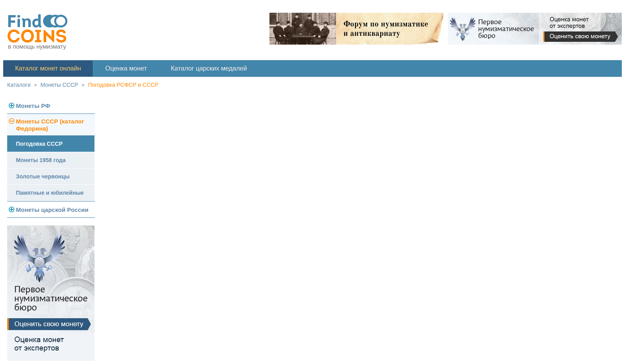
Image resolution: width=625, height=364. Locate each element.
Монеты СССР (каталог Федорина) (50, 125)
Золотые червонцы (43, 176)
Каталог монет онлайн (48, 68)
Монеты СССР (60, 85)
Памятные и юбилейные (50, 193)
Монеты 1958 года (41, 160)
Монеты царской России (52, 210)
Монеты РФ (33, 106)
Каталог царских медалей (209, 68)
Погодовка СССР (39, 144)
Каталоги (19, 85)
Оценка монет (126, 68)
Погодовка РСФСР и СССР (123, 85)
